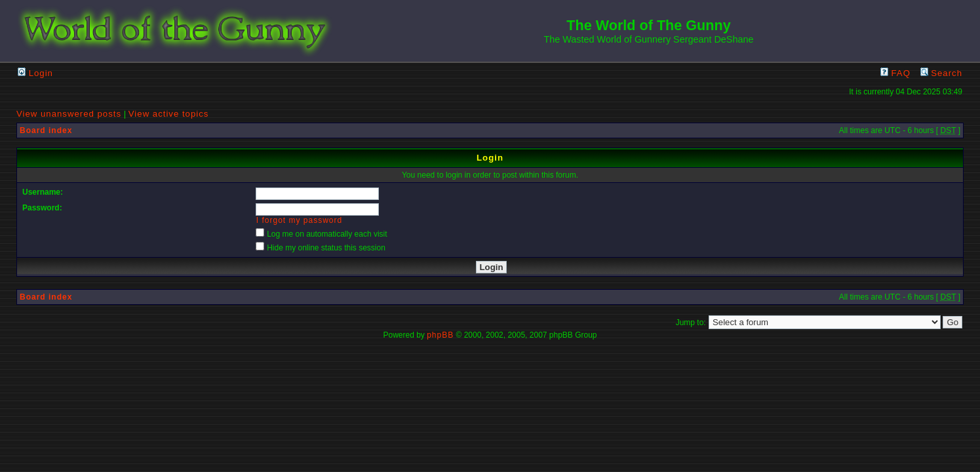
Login (35, 73)
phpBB (440, 335)
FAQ (895, 73)
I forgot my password (299, 220)
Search (941, 73)
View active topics (169, 114)
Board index (46, 130)
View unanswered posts (69, 114)
